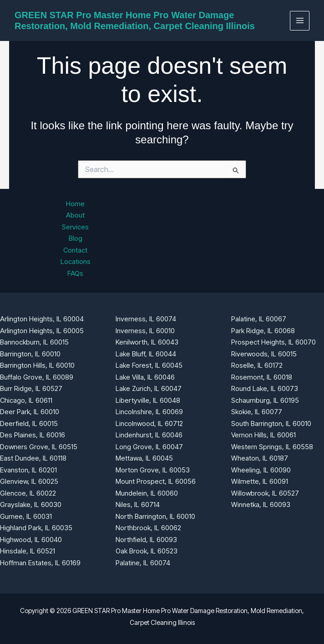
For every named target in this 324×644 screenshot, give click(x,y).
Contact (75, 250)
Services (75, 227)
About (75, 215)
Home (75, 204)
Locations (76, 261)
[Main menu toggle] (300, 21)
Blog (76, 238)
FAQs (75, 273)
